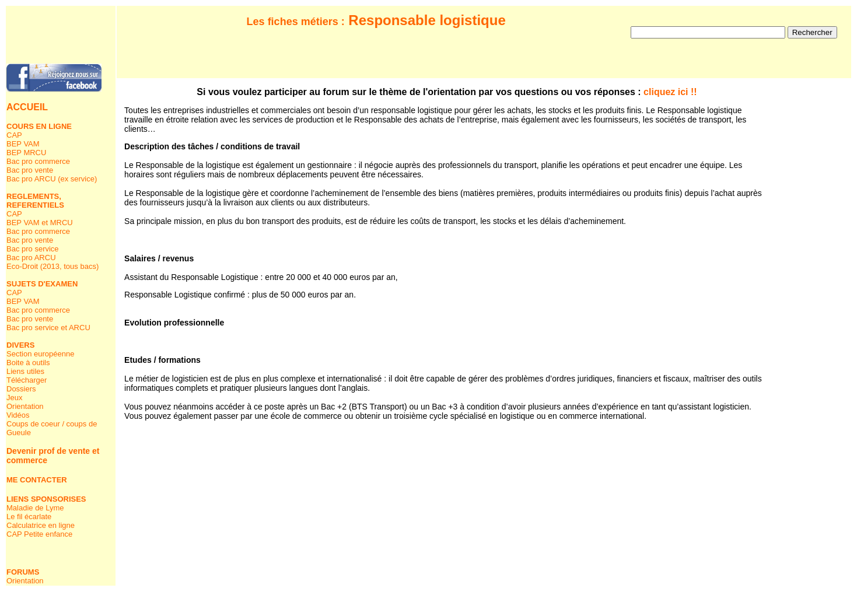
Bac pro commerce (38, 161)
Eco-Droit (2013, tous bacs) (53, 266)
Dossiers (21, 389)
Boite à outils (28, 363)
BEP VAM (23, 144)
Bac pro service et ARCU (48, 328)
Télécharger (27, 380)
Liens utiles (25, 371)
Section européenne (40, 354)
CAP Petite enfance (39, 534)
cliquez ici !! (670, 92)
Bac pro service (33, 249)
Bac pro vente (30, 170)
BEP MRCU (26, 153)
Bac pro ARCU (31, 258)
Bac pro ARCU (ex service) (52, 179)
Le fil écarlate (29, 517)
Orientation (25, 406)
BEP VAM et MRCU (40, 223)
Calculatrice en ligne (41, 525)
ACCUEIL (27, 107)
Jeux (14, 398)
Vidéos (18, 415)
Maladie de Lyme (35, 508)
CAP (14, 135)
